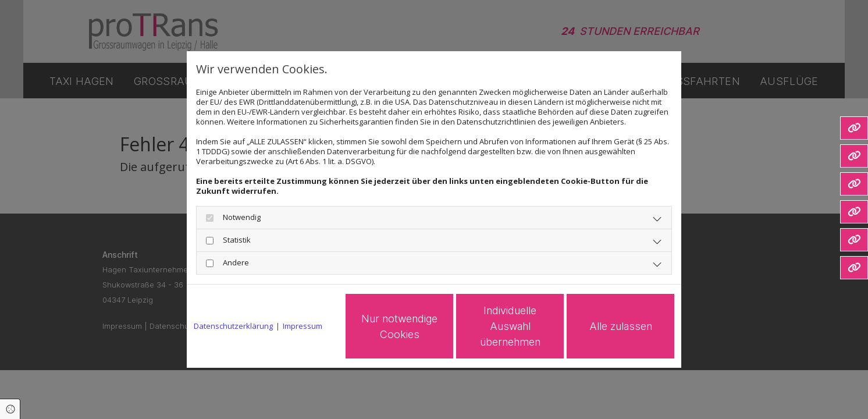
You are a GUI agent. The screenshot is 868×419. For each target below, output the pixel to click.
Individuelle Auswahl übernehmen (510, 326)
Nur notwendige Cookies (399, 326)
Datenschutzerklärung (233, 326)
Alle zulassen (621, 326)
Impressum (303, 326)
